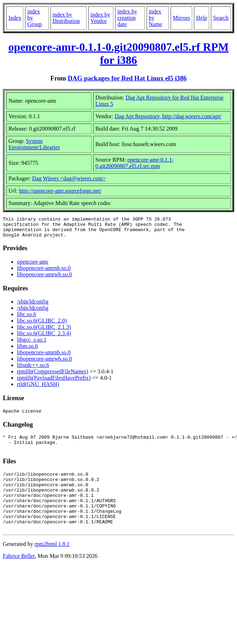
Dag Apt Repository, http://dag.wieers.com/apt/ (168, 116)
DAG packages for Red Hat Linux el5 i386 (127, 78)
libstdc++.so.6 (33, 369)
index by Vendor (100, 18)
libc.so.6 (26, 318)
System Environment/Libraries (34, 144)
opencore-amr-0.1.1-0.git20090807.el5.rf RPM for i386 (119, 53)
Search (221, 18)
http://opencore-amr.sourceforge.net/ (60, 191)
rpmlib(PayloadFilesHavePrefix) (54, 382)
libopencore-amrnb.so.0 (44, 272)
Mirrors (181, 18)
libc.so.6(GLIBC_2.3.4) (44, 338)
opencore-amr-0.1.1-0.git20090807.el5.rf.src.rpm (135, 163)
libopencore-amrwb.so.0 (45, 279)
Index (15, 18)
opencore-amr (33, 266)
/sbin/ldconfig (33, 306)
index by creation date (127, 18)
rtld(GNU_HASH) (38, 388)
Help (202, 18)
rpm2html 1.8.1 (52, 564)
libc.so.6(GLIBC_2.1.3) (44, 331)
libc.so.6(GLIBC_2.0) (42, 325)
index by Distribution (66, 18)
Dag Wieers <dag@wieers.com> (69, 178)
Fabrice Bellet (19, 576)
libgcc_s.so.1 (32, 344)
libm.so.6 (28, 350)
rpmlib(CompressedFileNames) (53, 376)
